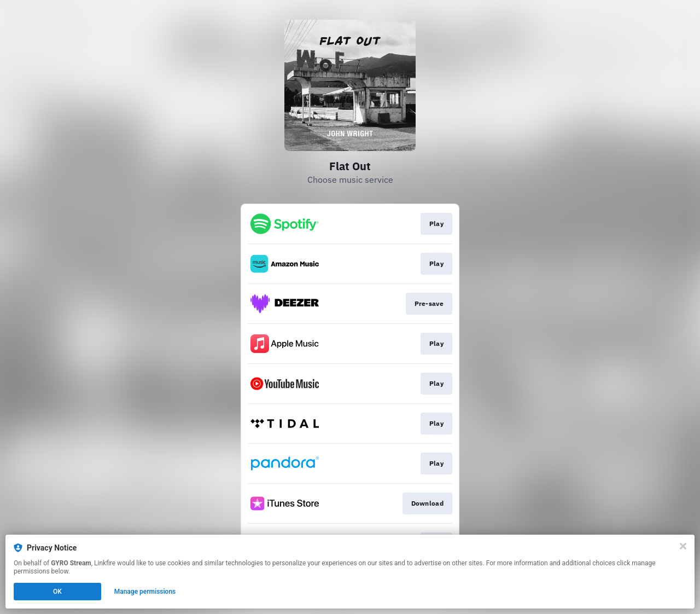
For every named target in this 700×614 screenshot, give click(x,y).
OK (57, 592)
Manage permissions (145, 592)
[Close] (683, 546)
